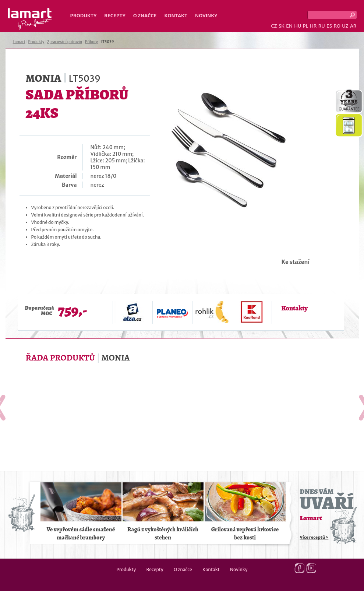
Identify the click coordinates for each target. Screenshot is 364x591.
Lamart (30, 19)
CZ (274, 26)
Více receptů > (314, 537)
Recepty (115, 16)
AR (353, 26)
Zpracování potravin (65, 42)
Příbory (91, 42)
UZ (345, 26)
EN (289, 26)
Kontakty (295, 308)
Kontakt (176, 16)
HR (313, 26)
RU (322, 26)
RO (337, 26)
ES (329, 26)
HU (298, 26)
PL (306, 26)
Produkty (84, 16)
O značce (145, 16)
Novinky (206, 16)
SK (282, 26)
